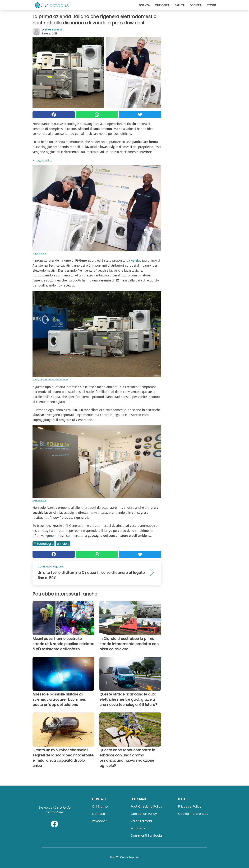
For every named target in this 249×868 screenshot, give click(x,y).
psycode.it (100, 821)
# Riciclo (63, 544)
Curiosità (162, 5)
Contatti (98, 814)
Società (196, 5)
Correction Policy (144, 814)
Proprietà (138, 828)
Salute (180, 5)
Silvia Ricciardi (53, 30)
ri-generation (44, 160)
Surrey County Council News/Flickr (50, 380)
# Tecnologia (43, 544)
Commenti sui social (147, 836)
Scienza (144, 5)
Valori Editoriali (142, 821)
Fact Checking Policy (146, 806)
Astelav (136, 260)
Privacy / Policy (190, 806)
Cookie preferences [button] (193, 814)
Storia (212, 5)
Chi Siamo (100, 806)
